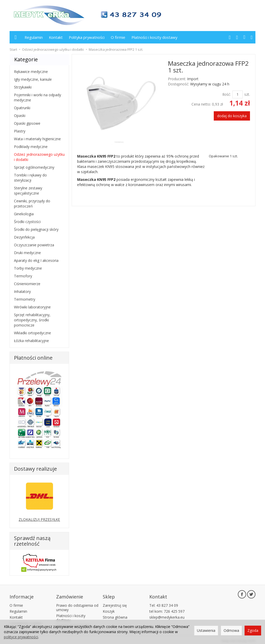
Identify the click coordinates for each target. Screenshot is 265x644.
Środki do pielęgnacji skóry (36, 229)
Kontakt (56, 37)
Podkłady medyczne (31, 147)
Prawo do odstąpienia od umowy (77, 605)
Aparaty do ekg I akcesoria (36, 260)
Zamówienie (70, 595)
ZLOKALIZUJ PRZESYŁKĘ (39, 519)
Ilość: (227, 94)
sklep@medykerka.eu (167, 615)
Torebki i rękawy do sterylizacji (30, 178)
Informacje (22, 595)
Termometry (25, 299)
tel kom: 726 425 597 (167, 609)
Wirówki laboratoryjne (32, 307)
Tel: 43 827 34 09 (164, 603)
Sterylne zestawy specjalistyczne (28, 191)
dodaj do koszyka (232, 116)
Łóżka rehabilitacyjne (31, 341)
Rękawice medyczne (31, 72)
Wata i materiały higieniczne (37, 139)
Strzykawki (23, 87)
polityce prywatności (21, 637)
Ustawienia (206, 630)
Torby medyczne (28, 268)
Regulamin (34, 37)
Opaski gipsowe (27, 123)
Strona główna (115, 615)
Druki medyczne (27, 253)
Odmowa (231, 630)
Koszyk (109, 609)
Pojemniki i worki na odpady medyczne (38, 97)
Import (193, 79)
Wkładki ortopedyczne (32, 333)
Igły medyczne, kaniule (33, 79)
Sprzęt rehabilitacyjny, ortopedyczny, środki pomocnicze (32, 320)
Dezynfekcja (24, 237)
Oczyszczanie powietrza (34, 245)
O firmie (118, 37)
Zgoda (253, 630)
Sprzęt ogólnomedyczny (34, 167)
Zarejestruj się (115, 603)
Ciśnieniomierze (27, 284)
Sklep (109, 595)
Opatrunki (22, 108)
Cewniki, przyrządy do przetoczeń (32, 203)
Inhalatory (22, 291)
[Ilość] (238, 94)
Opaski (20, 116)
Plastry (20, 131)
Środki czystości (27, 222)
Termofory (23, 276)
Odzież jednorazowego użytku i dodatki (39, 157)
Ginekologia (24, 214)
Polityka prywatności (87, 37)
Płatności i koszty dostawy (154, 37)
